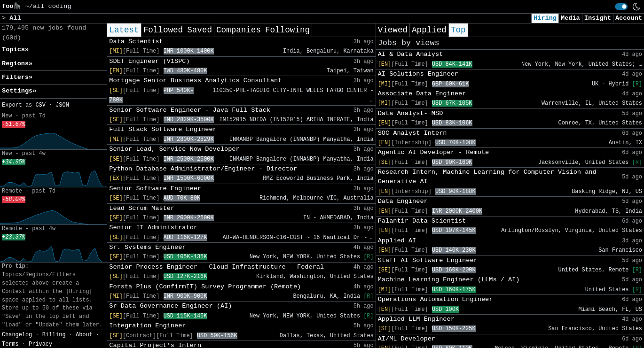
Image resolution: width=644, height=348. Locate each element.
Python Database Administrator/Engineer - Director (203, 169)
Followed (163, 30)
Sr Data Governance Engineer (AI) (170, 306)
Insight (598, 18)
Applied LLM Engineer (416, 319)
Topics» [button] (15, 50)
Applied (429, 30)
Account (629, 18)
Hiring (545, 18)
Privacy (40, 344)
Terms (10, 344)
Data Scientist (136, 42)
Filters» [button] (17, 77)
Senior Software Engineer (155, 189)
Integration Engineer (147, 326)
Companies (239, 30)
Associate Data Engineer (422, 94)
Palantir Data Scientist (422, 221)
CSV (40, 105)
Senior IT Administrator (153, 228)
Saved (200, 30)
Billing (54, 335)
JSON (62, 105)
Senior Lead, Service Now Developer (174, 149)
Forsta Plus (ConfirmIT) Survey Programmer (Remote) (205, 287)
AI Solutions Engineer (418, 74)
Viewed (393, 30)
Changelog (17, 335)
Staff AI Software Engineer (428, 260)
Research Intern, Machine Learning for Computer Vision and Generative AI (487, 177)
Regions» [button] (17, 64)
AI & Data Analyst (411, 54)
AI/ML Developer (407, 339)
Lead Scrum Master (142, 208)
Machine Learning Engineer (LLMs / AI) (449, 280)
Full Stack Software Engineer (163, 129)
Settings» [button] (19, 91)
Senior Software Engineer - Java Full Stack (190, 110)
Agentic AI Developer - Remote (434, 152)
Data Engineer (403, 201)
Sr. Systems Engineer (147, 247)
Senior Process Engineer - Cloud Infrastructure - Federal (216, 267)
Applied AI (397, 241)
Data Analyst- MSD (411, 113)
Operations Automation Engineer (436, 299)
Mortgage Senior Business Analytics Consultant (195, 81)
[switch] (621, 7)
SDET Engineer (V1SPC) (149, 61)
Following (287, 30)
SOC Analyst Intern (412, 133)
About (84, 335)
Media (570, 18)
